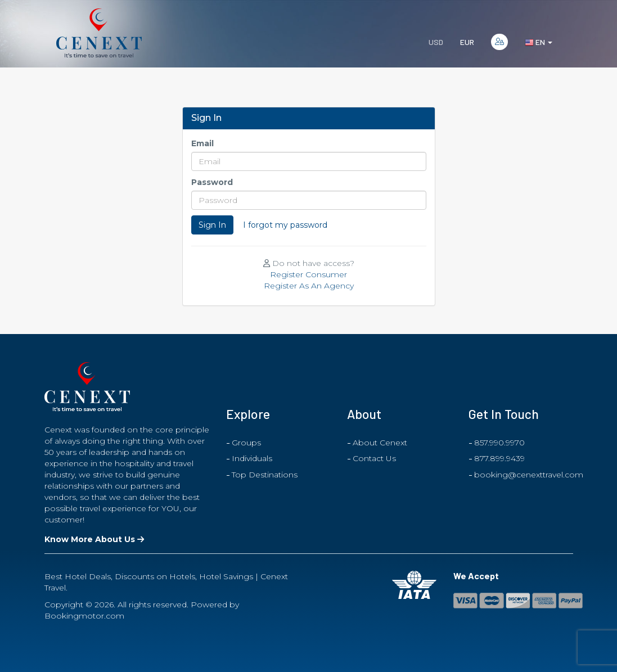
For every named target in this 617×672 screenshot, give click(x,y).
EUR (467, 42)
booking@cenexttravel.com (529, 475)
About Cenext (380, 443)
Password (212, 182)
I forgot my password (285, 225)
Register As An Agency (309, 286)
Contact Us (374, 458)
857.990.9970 (499, 443)
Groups (246, 443)
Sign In (212, 225)
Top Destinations (265, 475)
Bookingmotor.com (84, 616)
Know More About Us (94, 539)
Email (202, 143)
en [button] (539, 42)
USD (436, 42)
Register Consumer (308, 274)
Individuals (252, 458)
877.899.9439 (499, 458)
